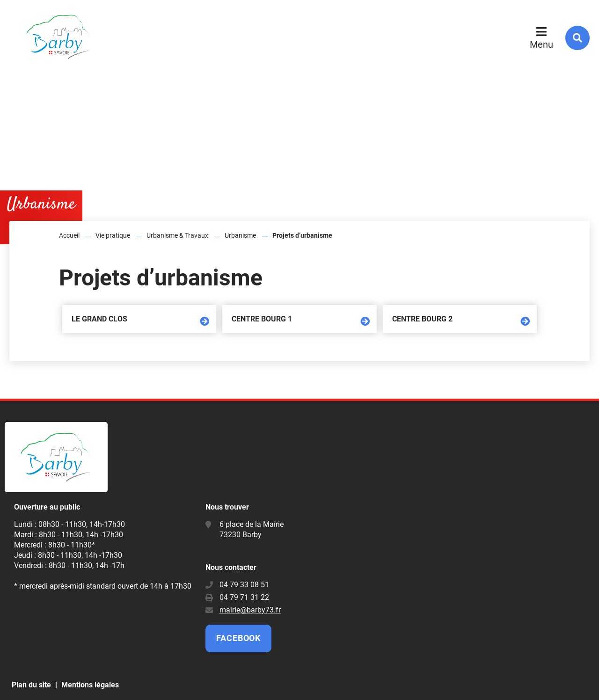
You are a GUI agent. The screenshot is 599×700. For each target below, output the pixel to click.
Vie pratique (113, 235)
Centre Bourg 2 (422, 319)
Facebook (238, 638)
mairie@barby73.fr (250, 610)
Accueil (69, 235)
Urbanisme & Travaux (177, 235)
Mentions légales (90, 685)
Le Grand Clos (99, 319)
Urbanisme (240, 235)
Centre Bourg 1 (262, 319)
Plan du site (31, 685)
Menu (541, 44)
